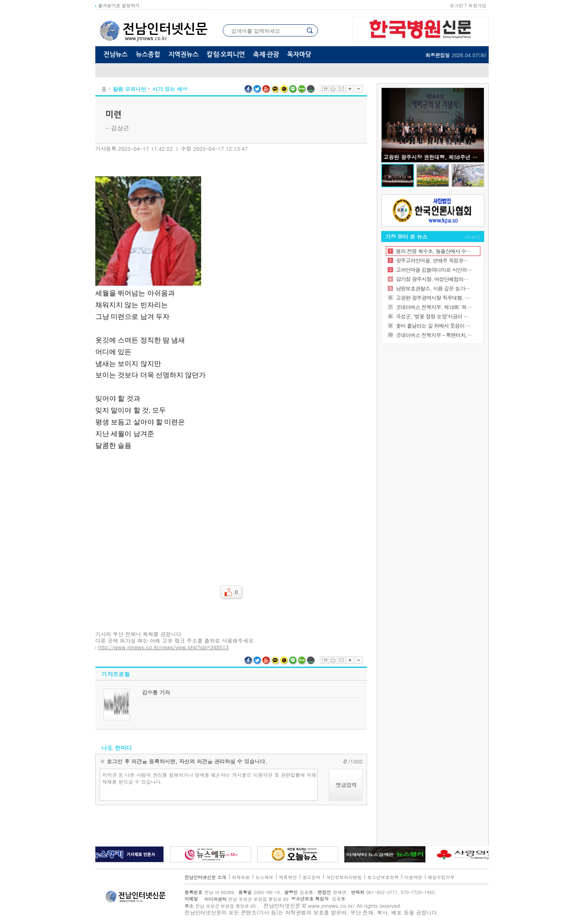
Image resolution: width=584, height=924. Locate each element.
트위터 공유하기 (258, 89)
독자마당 (299, 55)
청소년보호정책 (383, 877)
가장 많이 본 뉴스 (406, 236)
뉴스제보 (264, 877)
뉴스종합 (148, 55)
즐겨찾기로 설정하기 (117, 5)
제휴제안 (288, 877)
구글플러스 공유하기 (266, 89)
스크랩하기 (324, 89)
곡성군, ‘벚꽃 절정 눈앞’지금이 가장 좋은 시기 (434, 316)
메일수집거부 (441, 877)
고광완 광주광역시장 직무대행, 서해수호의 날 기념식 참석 (434, 298)
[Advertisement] (231, 513)
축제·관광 (266, 55)
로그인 (456, 5)
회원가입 (477, 5)
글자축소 (359, 89)
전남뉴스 (116, 55)
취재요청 (241, 877)
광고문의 (311, 877)
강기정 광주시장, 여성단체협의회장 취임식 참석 (434, 279)
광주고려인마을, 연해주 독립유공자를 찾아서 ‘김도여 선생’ (434, 260)
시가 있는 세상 (170, 89)
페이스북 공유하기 (249, 89)
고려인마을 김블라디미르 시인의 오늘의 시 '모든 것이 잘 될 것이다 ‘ (434, 270)
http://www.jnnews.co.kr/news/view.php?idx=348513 (163, 647)
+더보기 (472, 237)
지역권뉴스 (184, 55)
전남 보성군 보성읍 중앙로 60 (244, 899)
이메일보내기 (341, 89)
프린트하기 (333, 89)
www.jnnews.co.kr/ (332, 906)
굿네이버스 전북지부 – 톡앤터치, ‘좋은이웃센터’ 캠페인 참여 (434, 335)
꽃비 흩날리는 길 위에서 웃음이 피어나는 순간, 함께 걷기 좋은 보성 (434, 326)
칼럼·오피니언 (226, 55)
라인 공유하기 (293, 89)
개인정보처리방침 (344, 877)
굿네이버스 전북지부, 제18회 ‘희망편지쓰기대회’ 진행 (434, 307)
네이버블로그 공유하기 (302, 89)
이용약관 (413, 877)
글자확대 (350, 89)
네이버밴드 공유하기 (311, 89)
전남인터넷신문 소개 (205, 877)
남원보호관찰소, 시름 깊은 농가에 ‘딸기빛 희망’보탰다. (434, 288)
